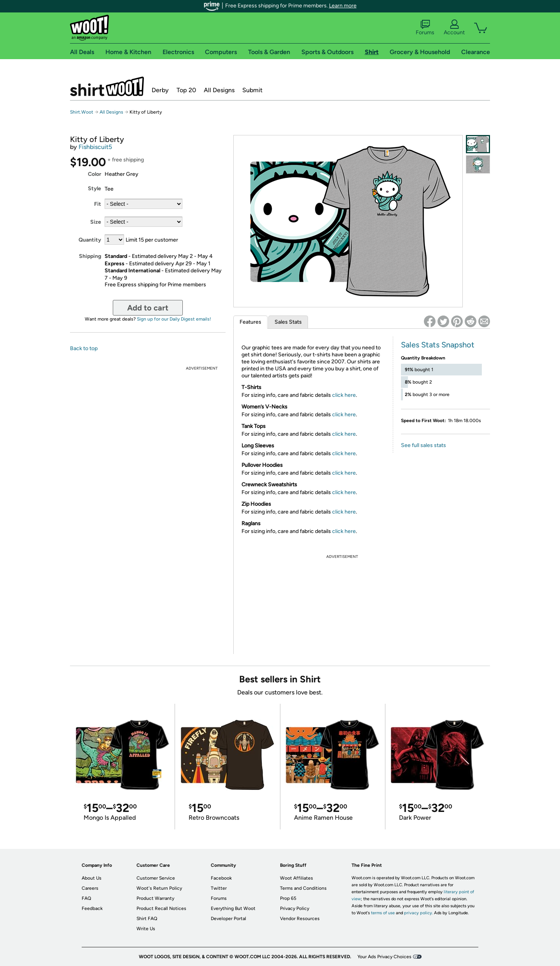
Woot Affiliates (297, 878)
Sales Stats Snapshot (438, 345)
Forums (425, 28)
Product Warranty (155, 898)
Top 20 (186, 90)
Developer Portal (228, 919)
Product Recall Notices (161, 908)
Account (454, 28)
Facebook (221, 878)
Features (250, 322)
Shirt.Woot (107, 86)
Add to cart (148, 308)
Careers (90, 888)
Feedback (92, 908)
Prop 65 (288, 898)
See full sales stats (423, 445)
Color (94, 174)
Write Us (146, 929)
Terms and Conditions (303, 888)
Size (96, 222)
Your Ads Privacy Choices (384, 957)
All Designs (219, 90)
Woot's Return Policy (159, 888)
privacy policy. (418, 913)
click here (344, 395)
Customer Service (156, 878)
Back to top (84, 348)
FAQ (86, 898)
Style (94, 188)
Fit (98, 204)
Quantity (90, 240)
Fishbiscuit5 (95, 147)
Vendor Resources (300, 919)
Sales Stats (288, 322)
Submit (252, 90)
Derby (160, 90)
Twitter (219, 888)
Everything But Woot (233, 908)
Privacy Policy (295, 908)
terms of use (383, 913)
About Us (92, 878)
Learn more (343, 6)
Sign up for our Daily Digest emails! (174, 319)
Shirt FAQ (147, 919)
